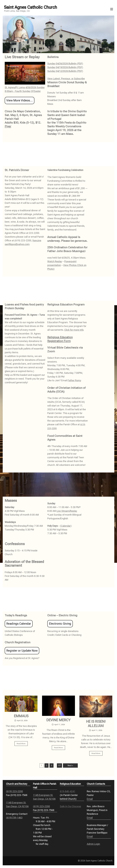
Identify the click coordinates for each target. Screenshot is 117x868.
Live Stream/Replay (67, 511)
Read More (21, 744)
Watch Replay (55, 261)
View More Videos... (20, 100)
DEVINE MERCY (58, 720)
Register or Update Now (22, 651)
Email (90, 799)
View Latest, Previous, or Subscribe (66, 79)
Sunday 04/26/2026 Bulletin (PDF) (65, 64)
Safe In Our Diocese (70, 806)
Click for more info (74, 330)
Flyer (8, 126)
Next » (70, 766)
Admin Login (93, 844)
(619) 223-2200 (14, 791)
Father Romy (74, 380)
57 (59, 766)
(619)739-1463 (14, 818)
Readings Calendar (19, 624)
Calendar (66, 526)
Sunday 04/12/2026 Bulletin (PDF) (65, 71)
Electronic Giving (60, 624)
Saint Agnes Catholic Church (31, 7)
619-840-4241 (68, 791)
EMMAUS (21, 716)
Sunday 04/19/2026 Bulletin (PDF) (65, 67)
